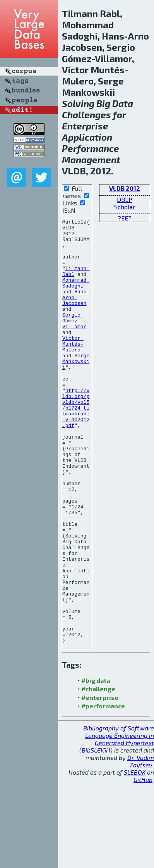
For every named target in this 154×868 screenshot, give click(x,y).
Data (123, 103)
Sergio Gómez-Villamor (74, 341)
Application (87, 137)
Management (91, 159)
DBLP (125, 199)
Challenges (86, 115)
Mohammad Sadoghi (76, 296)
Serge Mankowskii (77, 390)
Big (103, 103)
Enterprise (85, 126)
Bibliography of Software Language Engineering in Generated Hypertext (119, 820)
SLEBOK (135, 857)
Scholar (125, 207)
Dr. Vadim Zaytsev (141, 846)
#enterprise (100, 782)
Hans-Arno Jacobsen (76, 313)
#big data (96, 765)
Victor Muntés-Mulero (73, 369)
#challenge (98, 774)
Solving (78, 103)
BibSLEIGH (96, 835)
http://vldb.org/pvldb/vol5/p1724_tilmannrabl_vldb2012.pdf (76, 446)
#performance (103, 791)
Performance (91, 148)
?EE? (125, 218)
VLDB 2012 (125, 188)
